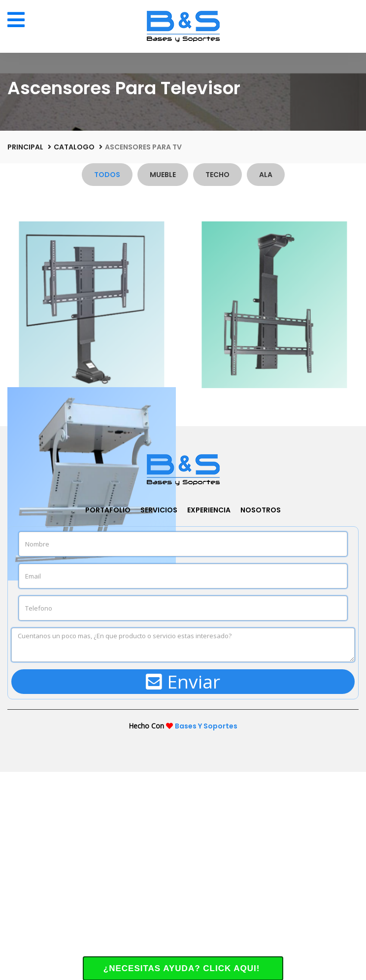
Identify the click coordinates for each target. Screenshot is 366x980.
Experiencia (209, 718)
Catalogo (74, 147)
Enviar (183, 889)
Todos (107, 175)
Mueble (163, 175)
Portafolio (108, 718)
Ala (266, 175)
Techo (217, 175)
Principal (25, 147)
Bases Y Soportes (206, 934)
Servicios (159, 718)
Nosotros (261, 718)
